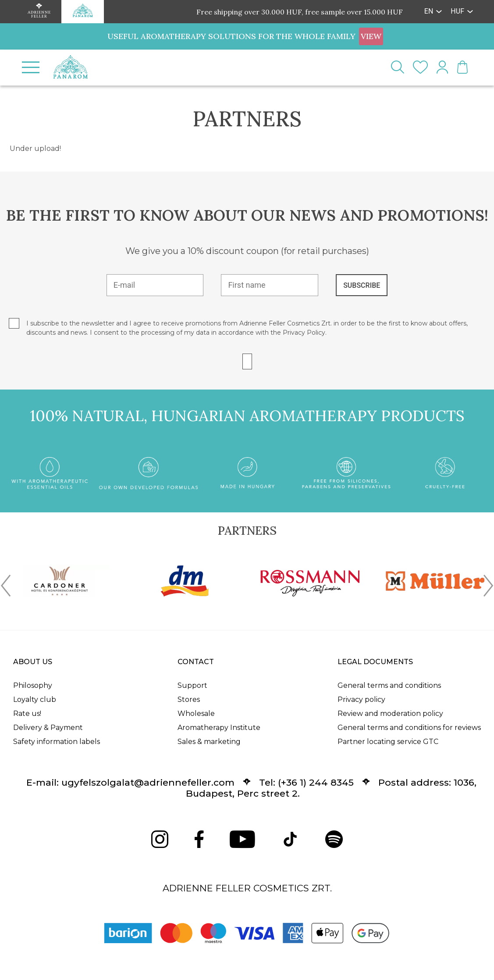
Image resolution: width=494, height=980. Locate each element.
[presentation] (6, 587)
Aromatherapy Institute (219, 728)
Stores (189, 699)
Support (192, 685)
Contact (196, 662)
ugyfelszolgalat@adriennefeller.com (148, 782)
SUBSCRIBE (362, 285)
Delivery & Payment (48, 728)
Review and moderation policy (390, 714)
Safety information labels (57, 742)
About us (33, 662)
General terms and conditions (389, 685)
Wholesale (196, 714)
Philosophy (33, 685)
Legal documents (375, 662)
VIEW (371, 36)
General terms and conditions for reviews (409, 728)
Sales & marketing (209, 742)
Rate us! (27, 714)
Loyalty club (35, 699)
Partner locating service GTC (388, 742)
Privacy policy (361, 699)
